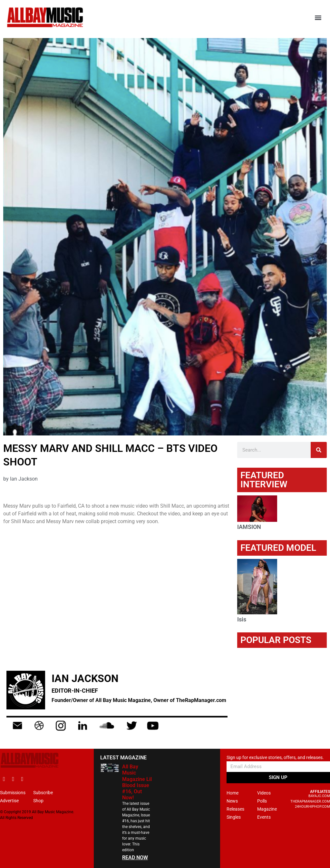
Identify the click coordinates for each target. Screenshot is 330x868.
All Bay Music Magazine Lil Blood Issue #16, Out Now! (137, 782)
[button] (318, 18)
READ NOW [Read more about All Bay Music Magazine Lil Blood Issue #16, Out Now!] (135, 858)
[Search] (319, 450)
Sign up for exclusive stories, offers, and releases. (275, 758)
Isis (242, 619)
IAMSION (249, 527)
